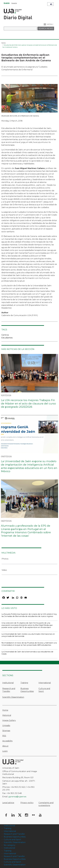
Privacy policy (27, 803)
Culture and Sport (44, 690)
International (45, 683)
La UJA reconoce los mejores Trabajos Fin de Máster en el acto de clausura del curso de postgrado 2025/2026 (28, 404)
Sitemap (6, 731)
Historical (7, 715)
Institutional (8, 683)
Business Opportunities (27, 690)
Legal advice (8, 803)
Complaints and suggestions (46, 804)
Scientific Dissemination (13, 697)
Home (3, 43)
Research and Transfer (9, 690)
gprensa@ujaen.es (17, 797)
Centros (5, 335)
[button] (29, 99)
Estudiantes (7, 338)
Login (5, 751)
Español (14, 3)
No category (10, 845)
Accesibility (7, 741)
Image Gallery (9, 720)
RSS (4, 736)
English (7, 3)
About (5, 746)
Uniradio (6, 726)
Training (24, 683)
